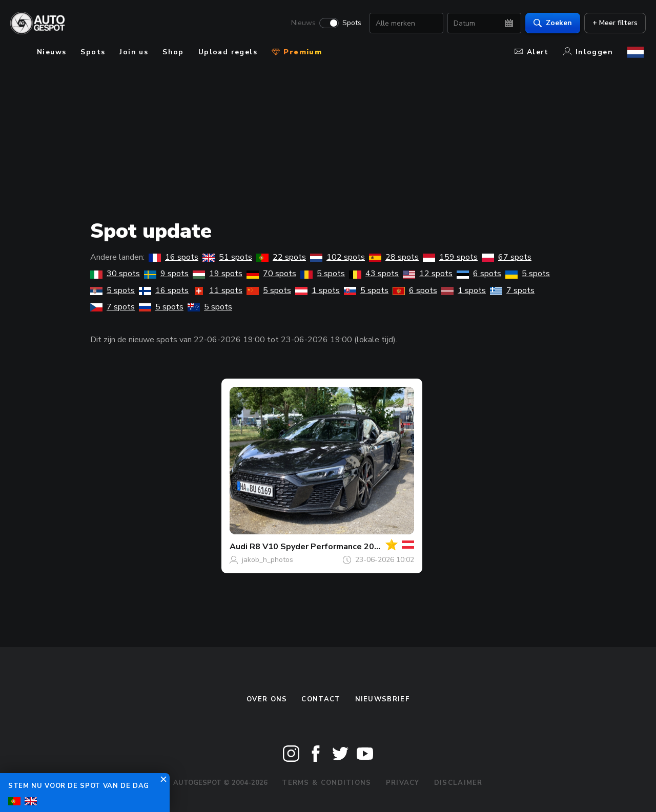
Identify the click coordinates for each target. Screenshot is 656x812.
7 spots (512, 290)
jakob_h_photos (268, 560)
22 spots (281, 257)
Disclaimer (458, 783)
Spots (350, 24)
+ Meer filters (613, 23)
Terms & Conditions (326, 783)
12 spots (428, 274)
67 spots (507, 257)
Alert (532, 52)
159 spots (450, 257)
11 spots (218, 290)
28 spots (394, 257)
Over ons (267, 699)
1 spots (317, 290)
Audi (239, 547)
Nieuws (301, 24)
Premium (297, 52)
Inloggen (588, 52)
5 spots (323, 274)
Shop (173, 52)
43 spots (374, 274)
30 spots (115, 274)
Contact (321, 699)
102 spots (337, 257)
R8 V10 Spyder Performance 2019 (317, 547)
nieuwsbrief (382, 699)
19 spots (218, 274)
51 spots (227, 257)
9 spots (166, 274)
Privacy (403, 783)
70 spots (271, 274)
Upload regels (228, 52)
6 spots (479, 274)
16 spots (173, 257)
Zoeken (551, 23)
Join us (134, 52)
